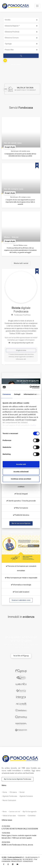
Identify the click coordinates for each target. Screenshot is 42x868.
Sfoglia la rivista (21, 350)
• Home (4, 792)
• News (4, 812)
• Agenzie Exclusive (26, 796)
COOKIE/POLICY (28, 861)
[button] (5, 60)
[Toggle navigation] (37, 6)
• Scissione (21, 816)
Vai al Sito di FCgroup (21, 656)
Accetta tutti (21, 464)
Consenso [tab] (7, 394)
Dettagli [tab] (17, 394)
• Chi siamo (13, 792)
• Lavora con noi (14, 812)
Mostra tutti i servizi (21, 263)
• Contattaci (31, 816)
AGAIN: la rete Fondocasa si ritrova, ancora (17, 845)
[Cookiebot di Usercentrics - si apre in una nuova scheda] (30, 387)
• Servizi (22, 792)
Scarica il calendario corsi (21, 600)
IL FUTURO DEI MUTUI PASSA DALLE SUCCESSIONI (20, 829)
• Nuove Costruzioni (9, 800)
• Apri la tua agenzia (29, 812)
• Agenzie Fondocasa (9, 796)
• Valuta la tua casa (9, 816)
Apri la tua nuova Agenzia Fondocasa (18, 779)
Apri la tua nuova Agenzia (21, 523)
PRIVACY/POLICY (17, 861)
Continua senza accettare (21, 479)
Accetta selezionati (21, 472)
